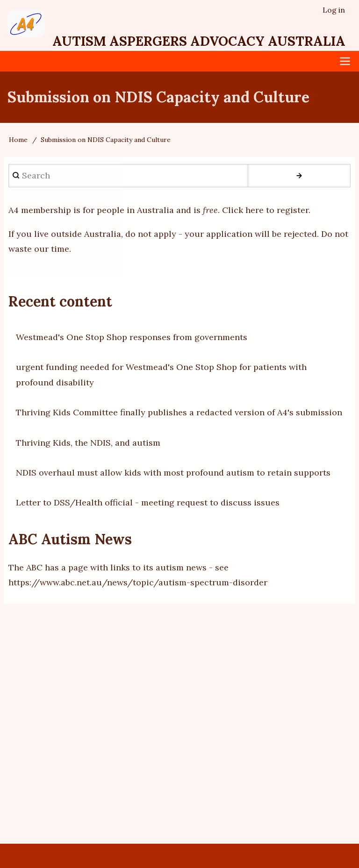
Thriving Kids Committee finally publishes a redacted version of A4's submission (179, 412)
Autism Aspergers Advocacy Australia (199, 41)
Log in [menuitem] (334, 10)
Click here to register (265, 210)
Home (18, 140)
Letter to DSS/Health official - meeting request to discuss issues (148, 502)
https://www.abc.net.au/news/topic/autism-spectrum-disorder (138, 582)
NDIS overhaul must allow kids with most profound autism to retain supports (173, 473)
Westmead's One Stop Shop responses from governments (132, 337)
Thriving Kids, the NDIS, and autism (88, 443)
